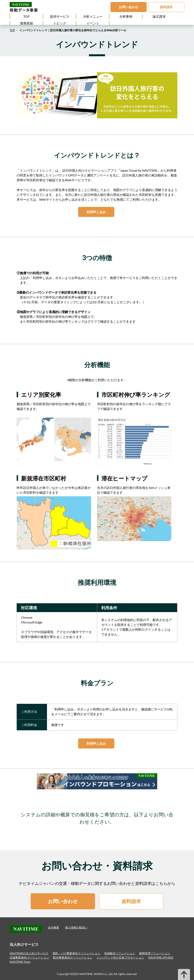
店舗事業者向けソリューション (29, 957)
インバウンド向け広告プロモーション (120, 957)
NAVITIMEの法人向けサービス (29, 953)
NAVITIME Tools (20, 962)
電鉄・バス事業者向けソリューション (76, 953)
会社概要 (53, 927)
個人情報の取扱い (76, 927)
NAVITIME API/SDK (161, 957)
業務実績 (27, 23)
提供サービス (60, 16)
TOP (26, 16)
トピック (60, 23)
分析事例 (126, 16)
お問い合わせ (129, 7)
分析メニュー (93, 16)
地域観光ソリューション (120, 953)
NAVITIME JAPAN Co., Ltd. (96, 974)
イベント (93, 23)
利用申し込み (96, 212)
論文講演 (159, 16)
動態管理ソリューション (155, 953)
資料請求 (166, 7)
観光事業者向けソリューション (73, 957)
